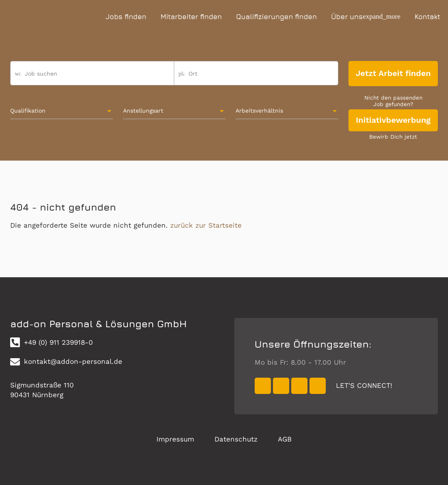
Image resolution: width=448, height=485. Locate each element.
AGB (285, 439)
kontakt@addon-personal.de (66, 362)
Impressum (175, 439)
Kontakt (427, 17)
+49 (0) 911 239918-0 (52, 342)
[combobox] (256, 77)
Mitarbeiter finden (191, 17)
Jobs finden (126, 17)
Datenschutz (236, 439)
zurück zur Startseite (206, 225)
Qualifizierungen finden (276, 17)
